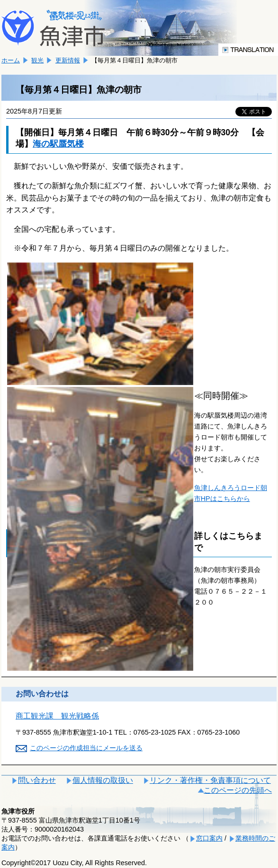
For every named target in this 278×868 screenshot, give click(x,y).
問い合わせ (37, 780)
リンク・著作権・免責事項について (210, 780)
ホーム (11, 60)
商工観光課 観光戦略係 (57, 716)
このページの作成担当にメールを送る (86, 748)
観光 (37, 60)
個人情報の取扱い (103, 780)
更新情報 (68, 60)
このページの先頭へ (238, 790)
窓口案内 (209, 838)
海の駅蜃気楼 (58, 144)
